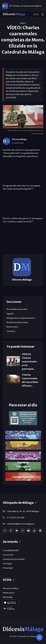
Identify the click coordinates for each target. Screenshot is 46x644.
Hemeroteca (12, 327)
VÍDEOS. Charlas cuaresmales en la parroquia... (29, 361)
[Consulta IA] (39, 637)
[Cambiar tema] (35, 14)
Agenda (10, 314)
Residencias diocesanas (17, 322)
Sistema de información (14, 559)
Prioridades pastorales (17, 309)
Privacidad (8, 568)
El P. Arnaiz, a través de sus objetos (25, 6)
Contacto (11, 331)
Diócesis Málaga (19, 139)
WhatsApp (8, 597)
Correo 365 (8, 555)
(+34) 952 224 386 (16, 518)
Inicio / (23, 23)
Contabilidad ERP (11, 550)
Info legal (7, 564)
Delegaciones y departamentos (21, 318)
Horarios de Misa (11, 588)
